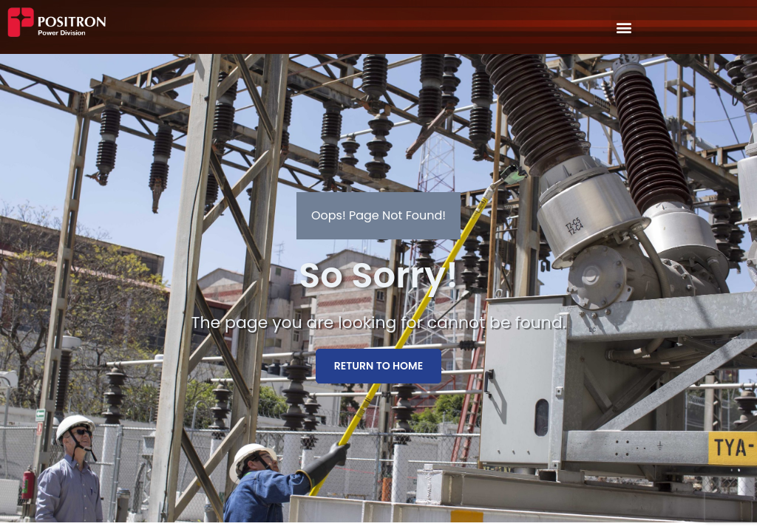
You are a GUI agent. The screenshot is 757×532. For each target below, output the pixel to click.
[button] (624, 27)
